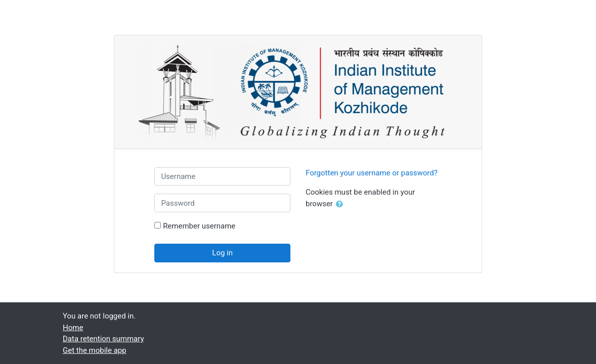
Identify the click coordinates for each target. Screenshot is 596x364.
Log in (222, 253)
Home (73, 328)
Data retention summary (103, 339)
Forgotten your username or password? (372, 173)
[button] (342, 204)
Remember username (199, 226)
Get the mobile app (95, 350)
